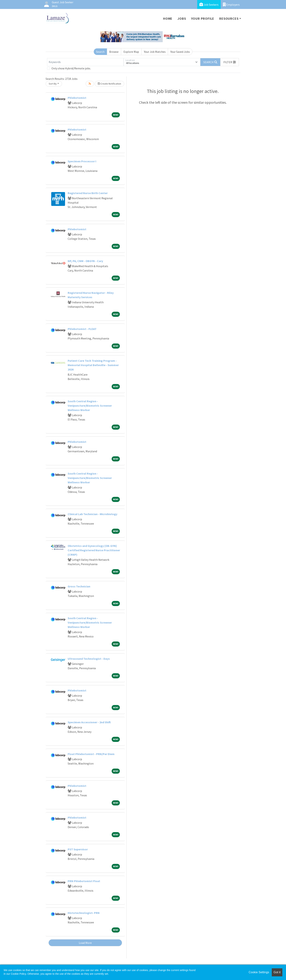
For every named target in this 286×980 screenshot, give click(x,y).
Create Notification (109, 84)
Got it (277, 972)
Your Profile (203, 19)
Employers (231, 4)
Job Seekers (209, 4)
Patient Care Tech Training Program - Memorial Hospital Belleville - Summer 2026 (93, 365)
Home (168, 19)
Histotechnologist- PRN (84, 913)
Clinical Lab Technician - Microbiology (92, 514)
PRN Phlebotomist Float (84, 881)
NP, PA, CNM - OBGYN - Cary (85, 261)
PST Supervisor (78, 849)
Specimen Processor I (82, 161)
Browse (114, 52)
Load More (85, 943)
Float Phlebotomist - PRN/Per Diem (91, 754)
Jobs (182, 19)
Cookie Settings (259, 972)
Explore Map (131, 52)
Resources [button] (229, 19)
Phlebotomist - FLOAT (82, 329)
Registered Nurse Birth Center (88, 193)
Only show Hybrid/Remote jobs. (71, 68)
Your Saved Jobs (180, 52)
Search (100, 52)
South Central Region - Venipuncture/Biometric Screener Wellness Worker (90, 406)
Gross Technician (79, 586)
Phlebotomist (77, 98)
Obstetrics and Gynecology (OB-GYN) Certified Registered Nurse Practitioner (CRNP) (94, 550)
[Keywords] (85, 62)
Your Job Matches (155, 52)
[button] (230, 62)
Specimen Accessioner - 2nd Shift (89, 722)
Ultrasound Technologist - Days (89, 659)
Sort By (53, 84)
